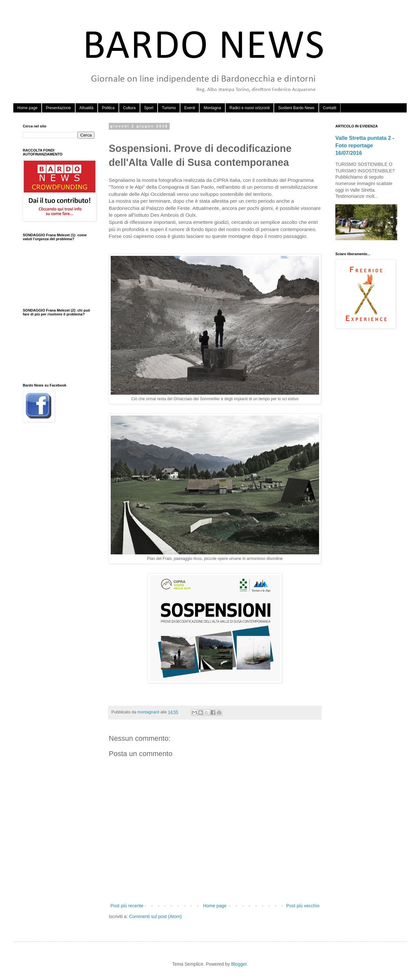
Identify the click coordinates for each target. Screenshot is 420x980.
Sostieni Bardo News (296, 108)
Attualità (86, 108)
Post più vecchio (303, 906)
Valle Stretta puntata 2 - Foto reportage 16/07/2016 (365, 145)
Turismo (169, 108)
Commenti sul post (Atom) (155, 916)
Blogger (239, 964)
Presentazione (58, 108)
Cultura (129, 108)
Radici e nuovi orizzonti (250, 108)
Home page (27, 108)
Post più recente (127, 906)
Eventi (190, 108)
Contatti (330, 108)
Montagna (212, 108)
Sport (149, 108)
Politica (108, 108)
